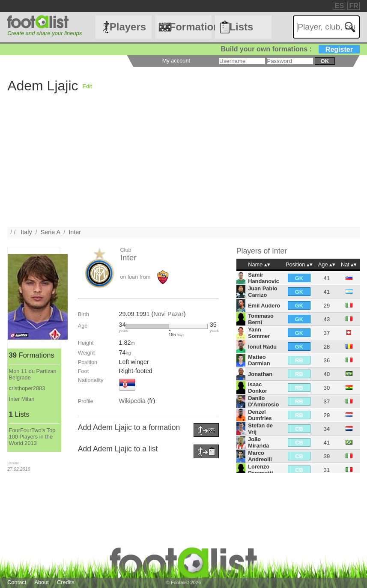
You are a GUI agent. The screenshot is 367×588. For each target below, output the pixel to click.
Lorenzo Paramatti (260, 470)
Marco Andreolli (260, 456)
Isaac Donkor (258, 388)
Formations (191, 27)
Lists (241, 27)
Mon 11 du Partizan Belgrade (33, 374)
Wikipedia (132, 401)
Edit (87, 86)
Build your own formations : (290, 49)
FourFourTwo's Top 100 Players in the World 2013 (32, 437)
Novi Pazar (168, 314)
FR (354, 6)
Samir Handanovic (264, 278)
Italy (26, 232)
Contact (17, 582)
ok (325, 61)
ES (339, 6)
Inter (75, 232)
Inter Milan (22, 399)
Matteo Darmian (259, 360)
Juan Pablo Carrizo (263, 292)
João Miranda (258, 442)
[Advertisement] (183, 167)
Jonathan (260, 374)
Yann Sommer (259, 333)
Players (128, 27)
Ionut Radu (262, 347)
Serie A (51, 232)
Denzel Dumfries (260, 415)
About (41, 582)
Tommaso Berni (261, 319)
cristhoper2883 (27, 388)
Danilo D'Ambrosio (263, 401)
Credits (66, 582)
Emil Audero (264, 306)
